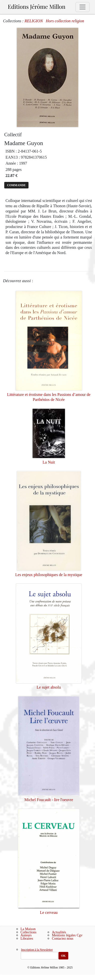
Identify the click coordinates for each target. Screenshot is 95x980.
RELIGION (34, 21)
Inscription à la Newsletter (37, 950)
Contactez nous (62, 939)
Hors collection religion (65, 21)
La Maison (28, 929)
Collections (28, 932)
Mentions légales (64, 935)
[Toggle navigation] (82, 7)
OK (63, 956)
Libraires (27, 939)
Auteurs (26, 935)
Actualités (59, 932)
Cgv (80, 935)
